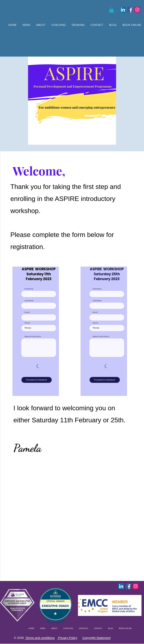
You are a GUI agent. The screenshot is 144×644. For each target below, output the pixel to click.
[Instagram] (137, 10)
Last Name (29, 301)
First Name (29, 289)
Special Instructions (33, 336)
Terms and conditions (40, 638)
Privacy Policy (67, 638)
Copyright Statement (96, 638)
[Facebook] (130, 10)
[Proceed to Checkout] (37, 380)
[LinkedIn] (123, 10)
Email (27, 312)
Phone (27, 323)
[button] (111, 10)
